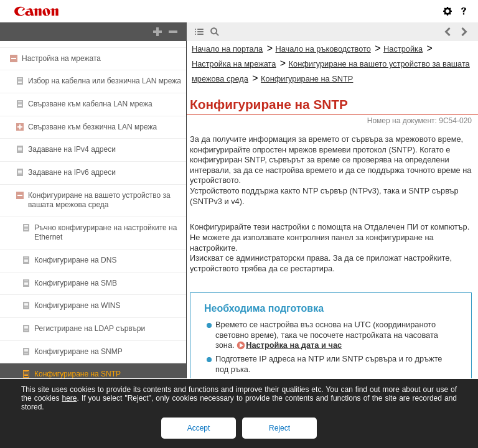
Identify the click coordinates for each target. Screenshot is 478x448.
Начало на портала (227, 49)
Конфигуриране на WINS (77, 306)
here (69, 398)
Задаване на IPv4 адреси (72, 149)
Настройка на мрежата (61, 58)
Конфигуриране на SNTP (77, 374)
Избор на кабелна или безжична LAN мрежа (105, 81)
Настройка (403, 49)
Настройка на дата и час (294, 345)
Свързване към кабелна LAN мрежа (90, 104)
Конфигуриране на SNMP (78, 352)
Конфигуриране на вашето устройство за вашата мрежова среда (99, 200)
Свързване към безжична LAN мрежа (92, 127)
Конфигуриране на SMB (76, 283)
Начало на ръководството (323, 49)
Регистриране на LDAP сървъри (90, 329)
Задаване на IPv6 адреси (72, 172)
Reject (279, 428)
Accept (199, 428)
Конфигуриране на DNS (75, 260)
